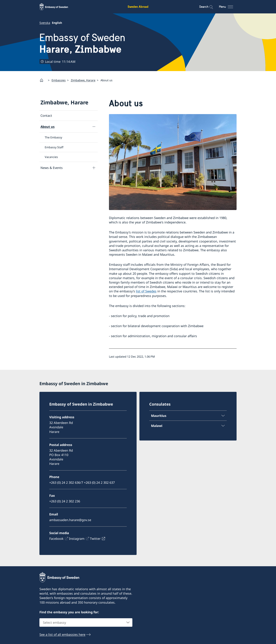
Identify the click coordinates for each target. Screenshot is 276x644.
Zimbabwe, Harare (83, 80)
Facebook (56, 539)
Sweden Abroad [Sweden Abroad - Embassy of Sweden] (138, 7)
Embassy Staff (54, 147)
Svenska (45, 23)
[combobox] (86, 623)
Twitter (95, 539)
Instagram (77, 539)
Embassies (59, 80)
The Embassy (53, 138)
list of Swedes (146, 291)
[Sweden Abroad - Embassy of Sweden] (57, 7)
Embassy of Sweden (82, 43)
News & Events (52, 168)
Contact (46, 116)
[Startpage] (43, 80)
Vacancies (51, 157)
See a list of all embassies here (62, 635)
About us (48, 127)
